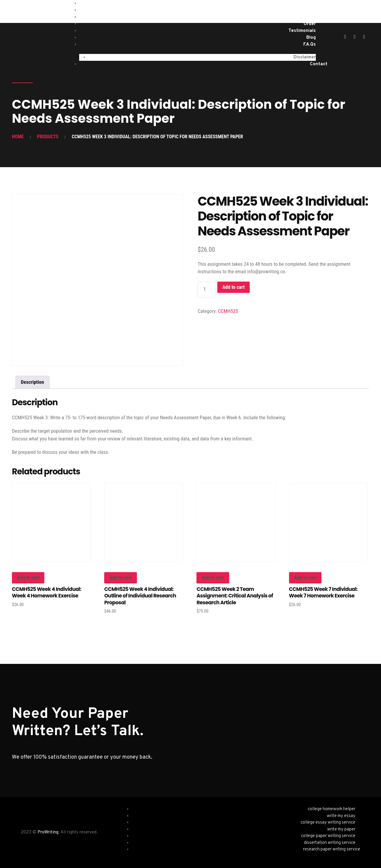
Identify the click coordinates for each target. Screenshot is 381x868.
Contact (319, 64)
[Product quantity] (207, 289)
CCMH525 (228, 311)
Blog (311, 38)
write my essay (341, 816)
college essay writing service (328, 823)
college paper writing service (328, 836)
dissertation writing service (330, 843)
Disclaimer (305, 57)
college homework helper (332, 809)
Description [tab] (32, 382)
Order (310, 24)
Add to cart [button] (28, 577)
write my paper (341, 829)
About (309, 17)
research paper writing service (332, 849)
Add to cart (234, 287)
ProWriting (48, 832)
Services (307, 10)
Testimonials (302, 31)
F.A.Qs (310, 45)
